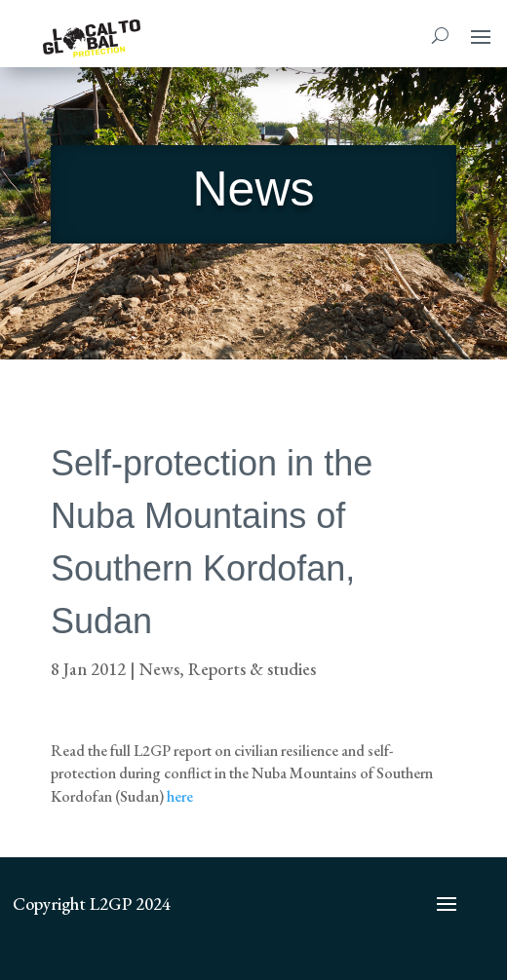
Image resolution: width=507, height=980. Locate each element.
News (159, 669)
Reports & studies (252, 669)
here (180, 796)
